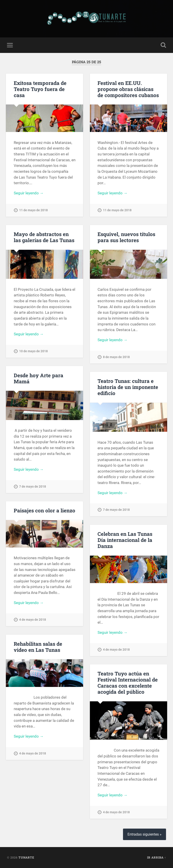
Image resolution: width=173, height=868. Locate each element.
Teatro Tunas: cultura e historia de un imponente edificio (128, 387)
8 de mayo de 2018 (116, 357)
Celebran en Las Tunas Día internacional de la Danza (125, 540)
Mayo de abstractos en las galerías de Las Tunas (44, 237)
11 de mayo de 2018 (33, 210)
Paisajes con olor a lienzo (44, 510)
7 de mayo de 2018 (33, 487)
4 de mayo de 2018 (33, 620)
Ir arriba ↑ (157, 857)
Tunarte (26, 857)
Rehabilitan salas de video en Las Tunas (38, 647)
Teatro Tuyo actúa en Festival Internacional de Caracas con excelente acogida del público (128, 683)
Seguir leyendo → (29, 193)
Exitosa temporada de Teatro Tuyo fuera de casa (40, 89)
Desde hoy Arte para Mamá (39, 378)
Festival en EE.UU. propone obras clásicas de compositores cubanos (128, 89)
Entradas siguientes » (145, 834)
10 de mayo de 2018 (33, 351)
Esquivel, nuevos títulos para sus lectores (126, 237)
